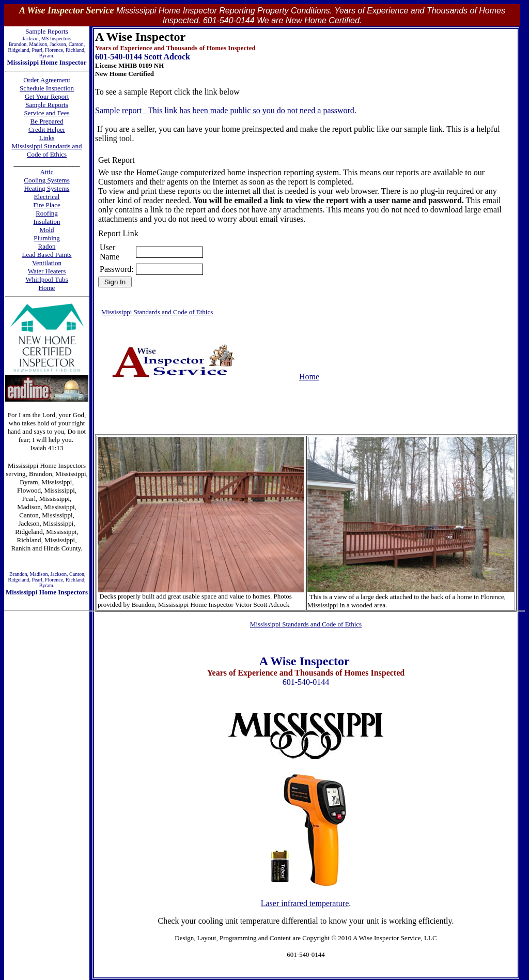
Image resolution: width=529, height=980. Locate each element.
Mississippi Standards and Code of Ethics (47, 150)
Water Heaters (47, 271)
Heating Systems (47, 188)
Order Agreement (47, 80)
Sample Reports (47, 105)
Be (35, 121)
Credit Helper (47, 129)
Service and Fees (46, 113)
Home (309, 377)
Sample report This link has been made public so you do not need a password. (226, 110)
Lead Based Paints (46, 255)
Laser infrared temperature (305, 903)
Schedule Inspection (47, 88)
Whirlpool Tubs (47, 279)
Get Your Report (47, 96)
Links (47, 138)
